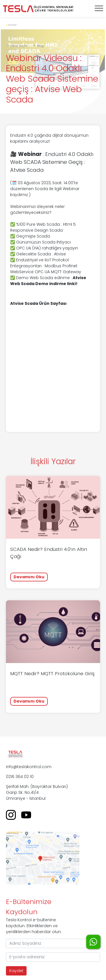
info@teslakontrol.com (29, 767)
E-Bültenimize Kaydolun (29, 907)
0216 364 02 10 (20, 777)
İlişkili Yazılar (53, 461)
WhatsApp (93, 942)
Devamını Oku (29, 577)
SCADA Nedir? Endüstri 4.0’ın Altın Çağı (49, 553)
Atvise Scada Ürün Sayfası (38, 303)
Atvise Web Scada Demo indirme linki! (48, 281)
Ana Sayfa (20, 46)
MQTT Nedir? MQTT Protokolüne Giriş (52, 673)
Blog (40, 46)
